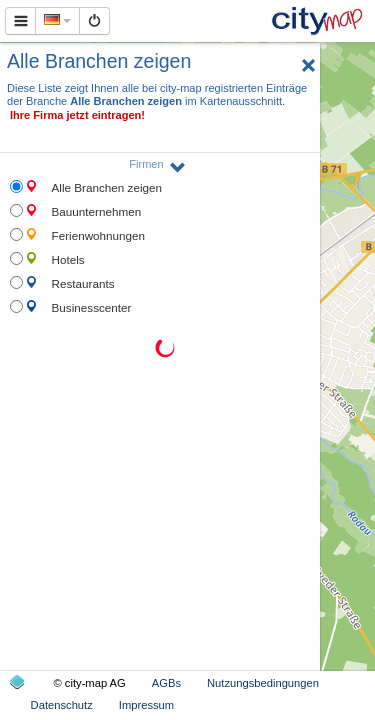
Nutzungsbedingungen (263, 683)
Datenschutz (62, 705)
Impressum (146, 705)
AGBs (166, 683)
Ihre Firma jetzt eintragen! (77, 115)
